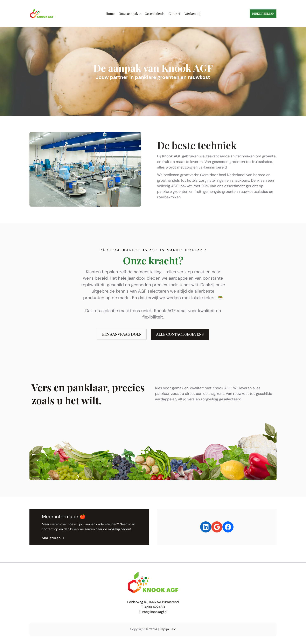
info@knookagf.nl (154, 612)
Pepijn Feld (168, 629)
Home (110, 13)
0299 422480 (154, 607)
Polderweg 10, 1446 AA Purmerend (153, 602)
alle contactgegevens (180, 334)
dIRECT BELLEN (263, 13)
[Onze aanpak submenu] (140, 14)
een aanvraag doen (122, 334)
